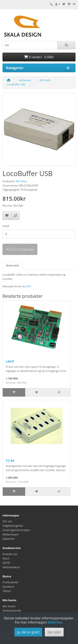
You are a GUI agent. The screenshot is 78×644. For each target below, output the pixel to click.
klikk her (55, 622)
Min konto (9, 606)
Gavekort (8, 587)
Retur (6, 558)
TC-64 (10, 460)
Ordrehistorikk (12, 611)
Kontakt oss (10, 554)
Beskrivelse (13, 266)
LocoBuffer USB (16, 84)
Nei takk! (54, 632)
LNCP (10, 361)
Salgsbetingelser (13, 526)
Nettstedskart (11, 567)
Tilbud (6, 591)
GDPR (6, 563)
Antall (6, 226)
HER (28, 286)
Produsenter (11, 582)
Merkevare (25, 80)
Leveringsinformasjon (16, 530)
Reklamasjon (11, 534)
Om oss (7, 521)
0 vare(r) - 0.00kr (39, 57)
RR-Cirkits (45, 80)
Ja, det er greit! (28, 632)
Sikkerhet (8, 539)
